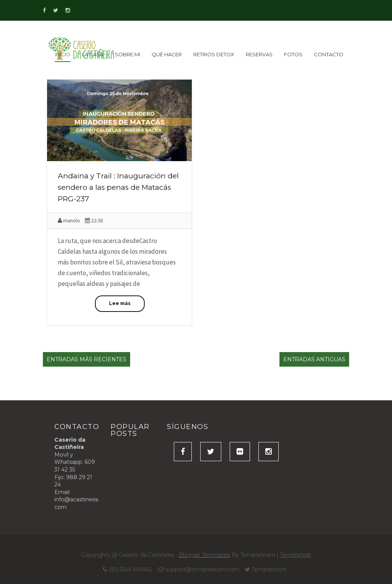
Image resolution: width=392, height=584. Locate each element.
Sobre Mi (127, 54)
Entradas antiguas (314, 359)
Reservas (259, 54)
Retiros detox (214, 54)
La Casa (93, 54)
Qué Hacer (167, 54)
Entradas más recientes (87, 359)
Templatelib (296, 555)
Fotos (293, 54)
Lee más (120, 303)
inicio (63, 54)
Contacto (329, 54)
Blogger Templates (204, 555)
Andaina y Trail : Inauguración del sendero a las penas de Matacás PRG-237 (118, 187)
